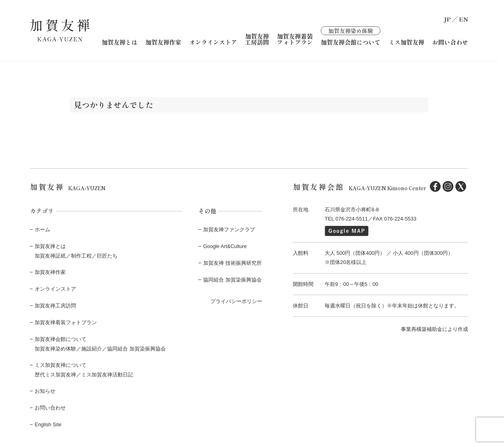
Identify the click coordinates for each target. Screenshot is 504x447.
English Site (48, 422)
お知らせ (45, 389)
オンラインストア (213, 42)
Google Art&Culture (226, 246)
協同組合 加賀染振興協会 (232, 279)
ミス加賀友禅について (61, 363)
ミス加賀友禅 (406, 42)
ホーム (42, 229)
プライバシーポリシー (236, 300)
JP (447, 19)
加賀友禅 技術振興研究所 (232, 262)
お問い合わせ (450, 42)
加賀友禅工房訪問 (257, 39)
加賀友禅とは (120, 42)
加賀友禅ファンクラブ (229, 229)
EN (464, 19)
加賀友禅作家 (163, 42)
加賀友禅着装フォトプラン (295, 39)
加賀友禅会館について (351, 35)
